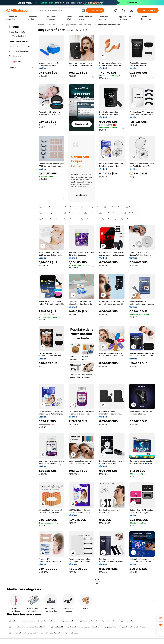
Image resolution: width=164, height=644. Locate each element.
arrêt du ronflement (67, 219)
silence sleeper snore (49, 213)
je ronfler (89, 213)
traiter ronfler (46, 219)
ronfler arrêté (109, 621)
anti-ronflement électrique (133, 627)
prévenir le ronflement (109, 213)
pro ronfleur (110, 627)
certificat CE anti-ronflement (63, 627)
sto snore (131, 207)
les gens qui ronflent (90, 627)
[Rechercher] (95, 10)
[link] (160, 618)
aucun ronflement (129, 621)
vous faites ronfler (112, 207)
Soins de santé (54, 25)
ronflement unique (130, 219)
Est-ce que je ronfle (90, 207)
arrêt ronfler (46, 207)
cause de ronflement (66, 207)
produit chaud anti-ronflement (44, 621)
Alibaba (41, 25)
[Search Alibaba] (59, 10)
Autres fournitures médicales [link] (108, 25)
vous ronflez (68, 621)
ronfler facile (130, 213)
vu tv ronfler (15, 627)
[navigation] (21, 303)
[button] (83, 10)
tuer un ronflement (88, 621)
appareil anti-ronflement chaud (22, 633)
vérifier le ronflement (50, 633)
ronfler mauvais (71, 213)
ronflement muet (89, 219)
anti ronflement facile (36, 627)
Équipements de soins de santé (78, 25)
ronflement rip (109, 219)
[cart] (124, 11)
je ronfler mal (72, 633)
